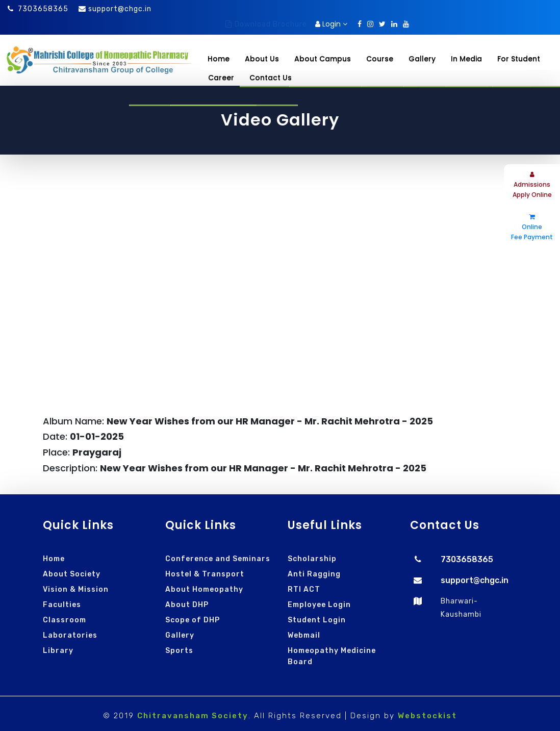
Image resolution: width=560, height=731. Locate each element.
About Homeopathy (204, 589)
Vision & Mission (76, 589)
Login (331, 24)
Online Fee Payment (532, 228)
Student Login (317, 620)
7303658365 (38, 9)
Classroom (65, 620)
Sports (179, 651)
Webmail (304, 635)
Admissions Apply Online (532, 185)
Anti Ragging (314, 574)
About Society (72, 574)
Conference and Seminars (218, 559)
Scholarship (312, 559)
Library (58, 651)
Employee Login (319, 605)
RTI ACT (304, 589)
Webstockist (427, 716)
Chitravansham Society (193, 716)
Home (219, 59)
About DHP (187, 605)
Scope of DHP (193, 620)
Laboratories (70, 635)
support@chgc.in (120, 9)
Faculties (62, 605)
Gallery (180, 635)
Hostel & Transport (205, 574)
